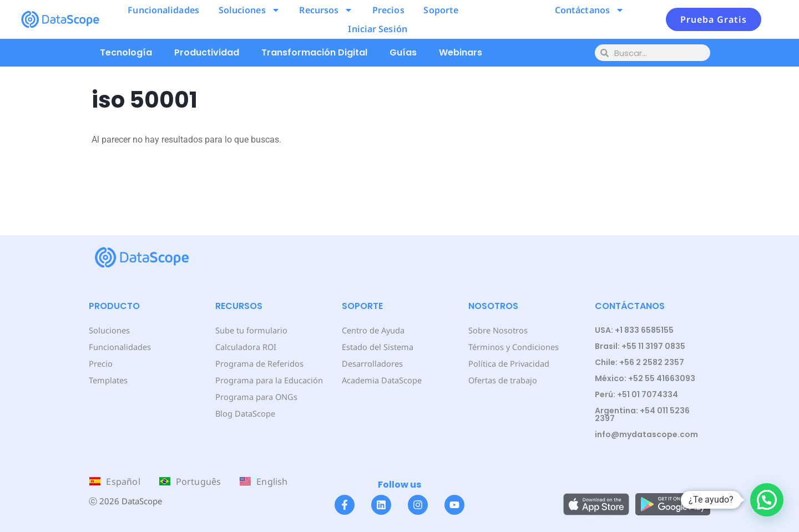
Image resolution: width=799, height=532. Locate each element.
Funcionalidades (163, 10)
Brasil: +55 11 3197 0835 (640, 346)
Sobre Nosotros (497, 330)
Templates (108, 380)
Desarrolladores (371, 363)
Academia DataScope (381, 380)
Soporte (441, 10)
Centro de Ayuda (373, 330)
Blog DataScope (244, 413)
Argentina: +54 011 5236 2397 (642, 414)
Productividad (207, 52)
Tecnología (126, 52)
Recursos (326, 10)
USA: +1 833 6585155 (634, 330)
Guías (403, 52)
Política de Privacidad (508, 363)
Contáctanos (590, 10)
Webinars (461, 52)
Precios (388, 10)
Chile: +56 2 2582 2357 (639, 362)
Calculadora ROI (246, 346)
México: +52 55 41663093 (645, 378)
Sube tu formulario (251, 330)
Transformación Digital (314, 52)
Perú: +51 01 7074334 (636, 394)
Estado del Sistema (377, 346)
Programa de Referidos (258, 363)
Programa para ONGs (255, 396)
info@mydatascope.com (646, 434)
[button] (767, 500)
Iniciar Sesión (377, 29)
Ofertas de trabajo (502, 380)
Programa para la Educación (268, 380)
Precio (100, 363)
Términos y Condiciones (512, 346)
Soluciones (249, 10)
